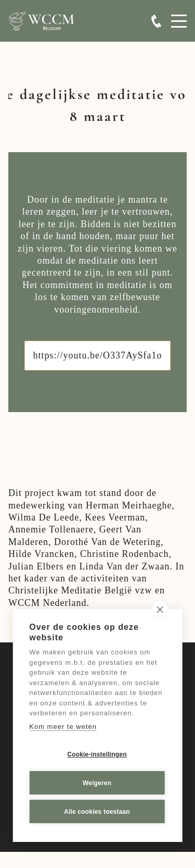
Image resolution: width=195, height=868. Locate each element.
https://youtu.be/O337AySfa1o (98, 355)
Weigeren (97, 783)
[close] (160, 610)
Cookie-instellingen (97, 754)
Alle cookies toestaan (97, 812)
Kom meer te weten (63, 727)
